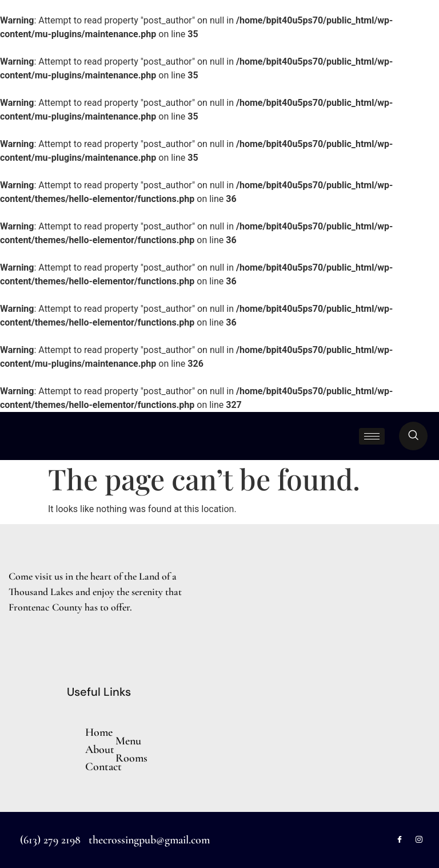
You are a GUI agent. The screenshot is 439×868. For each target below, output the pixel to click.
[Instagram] (419, 840)
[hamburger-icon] (372, 436)
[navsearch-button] (413, 436)
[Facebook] (400, 840)
